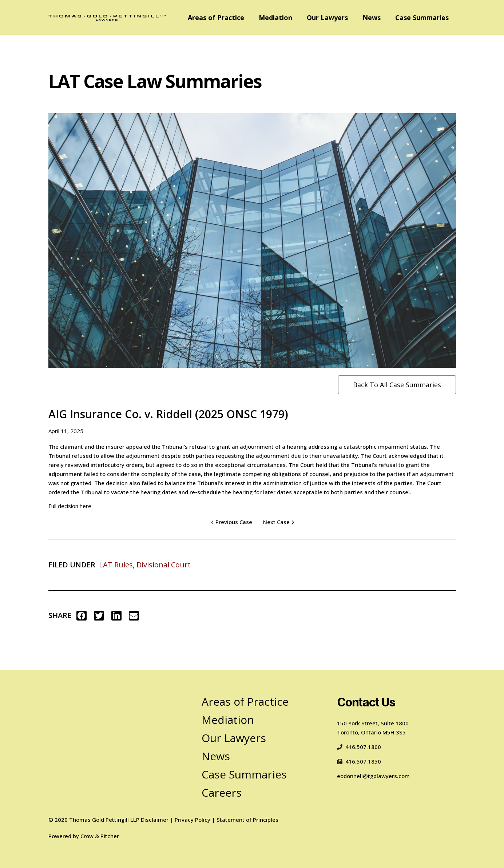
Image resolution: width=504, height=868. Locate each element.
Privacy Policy (193, 820)
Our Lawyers (327, 17)
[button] (82, 616)
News (372, 17)
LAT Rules (116, 565)
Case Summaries (422, 17)
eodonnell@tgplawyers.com (373, 776)
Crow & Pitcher (100, 836)
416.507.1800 (359, 747)
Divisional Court (164, 565)
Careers (222, 792)
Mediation (275, 17)
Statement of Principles (247, 820)
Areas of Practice (216, 17)
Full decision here (70, 506)
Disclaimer (155, 820)
